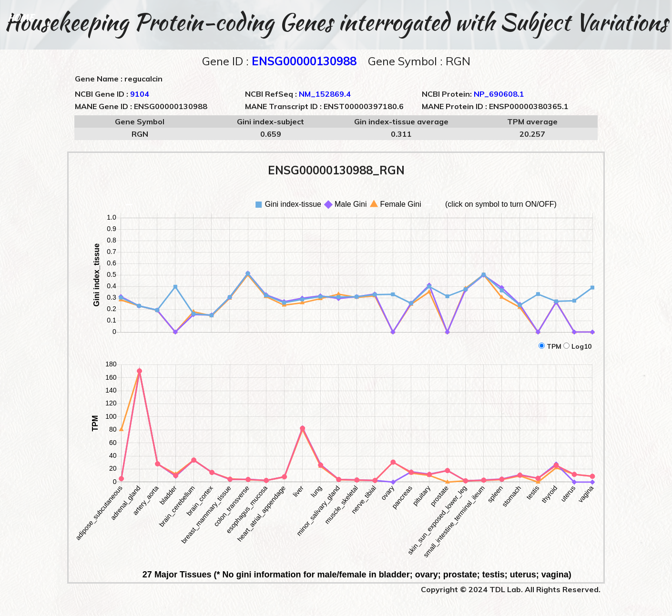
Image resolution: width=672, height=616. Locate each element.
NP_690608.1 (499, 94)
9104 (140, 94)
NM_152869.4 (325, 94)
